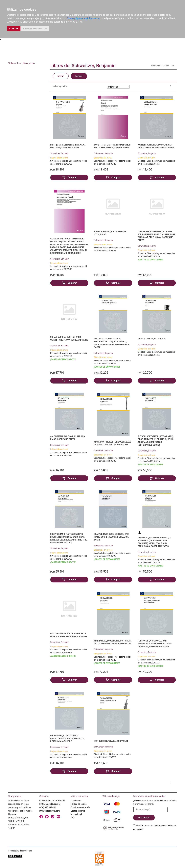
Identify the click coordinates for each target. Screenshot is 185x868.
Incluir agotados (60, 86)
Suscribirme (144, 818)
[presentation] (155, 838)
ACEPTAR (14, 28)
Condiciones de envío (80, 807)
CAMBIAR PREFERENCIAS (35, 28)
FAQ (73, 818)
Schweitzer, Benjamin (60, 153)
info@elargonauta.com (50, 811)
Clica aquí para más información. (83, 18)
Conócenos (76, 800)
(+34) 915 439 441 (48, 807)
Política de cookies (79, 804)
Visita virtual (76, 814)
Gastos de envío (78, 811)
